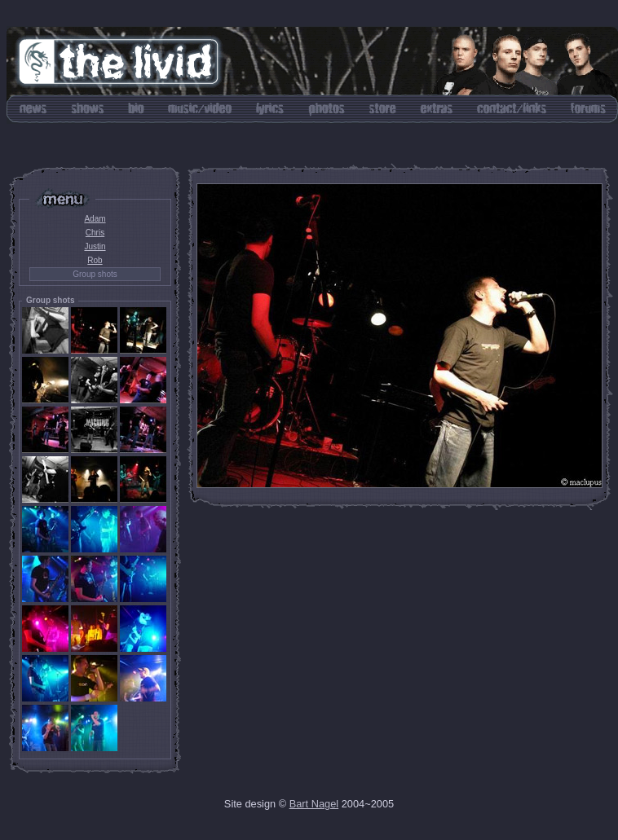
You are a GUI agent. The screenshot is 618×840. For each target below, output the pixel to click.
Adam (95, 219)
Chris (95, 233)
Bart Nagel (314, 804)
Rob (95, 260)
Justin (95, 246)
